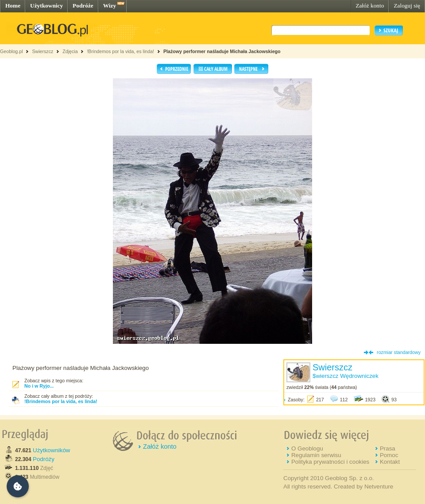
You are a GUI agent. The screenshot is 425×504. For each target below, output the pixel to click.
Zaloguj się (407, 6)
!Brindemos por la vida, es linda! (120, 51)
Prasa (388, 448)
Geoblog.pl (12, 51)
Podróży (44, 459)
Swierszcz (42, 51)
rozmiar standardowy (399, 352)
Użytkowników (51, 450)
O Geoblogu (307, 448)
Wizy (110, 6)
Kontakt (390, 462)
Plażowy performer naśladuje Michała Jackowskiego (222, 51)
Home (13, 6)
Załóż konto (370, 6)
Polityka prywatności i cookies (330, 462)
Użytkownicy (46, 6)
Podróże (83, 6)
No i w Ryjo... (39, 386)
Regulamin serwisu (316, 455)
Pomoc (389, 455)
